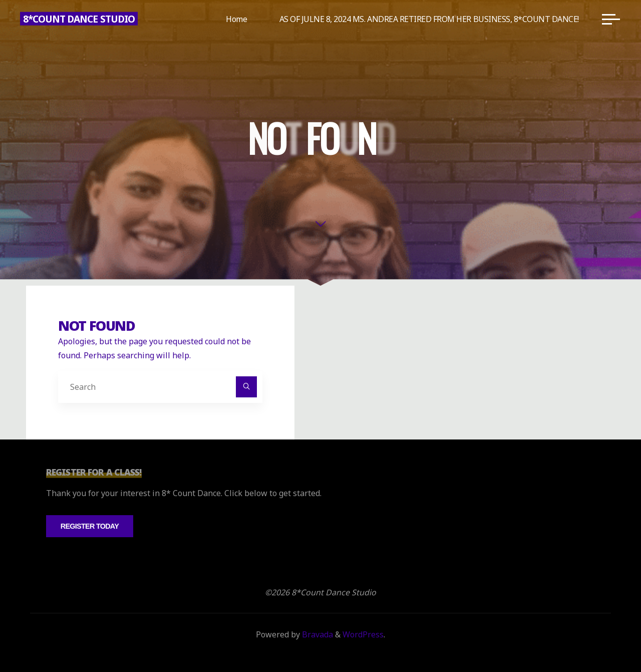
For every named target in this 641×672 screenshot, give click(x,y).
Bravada (316, 634)
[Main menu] (611, 19)
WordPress (363, 634)
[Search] (246, 387)
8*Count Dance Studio (79, 19)
